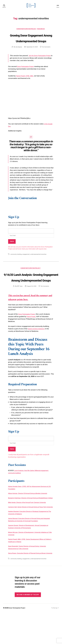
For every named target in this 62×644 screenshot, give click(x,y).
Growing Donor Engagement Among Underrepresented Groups (31, 43)
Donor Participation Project (26, 32)
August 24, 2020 (32, 307)
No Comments (47, 55)
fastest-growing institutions (38, 353)
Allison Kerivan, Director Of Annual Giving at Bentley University (31, 518)
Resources (42, 32)
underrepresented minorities (39, 263)
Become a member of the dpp (28, 626)
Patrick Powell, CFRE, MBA (26, 84)
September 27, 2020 (32, 55)
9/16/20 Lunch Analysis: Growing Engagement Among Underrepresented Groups (31, 292)
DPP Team (19, 307)
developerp (18, 55)
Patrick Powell (32, 341)
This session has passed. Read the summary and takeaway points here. (30, 320)
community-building (16, 263)
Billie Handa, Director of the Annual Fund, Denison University (30, 529)
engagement (26, 263)
